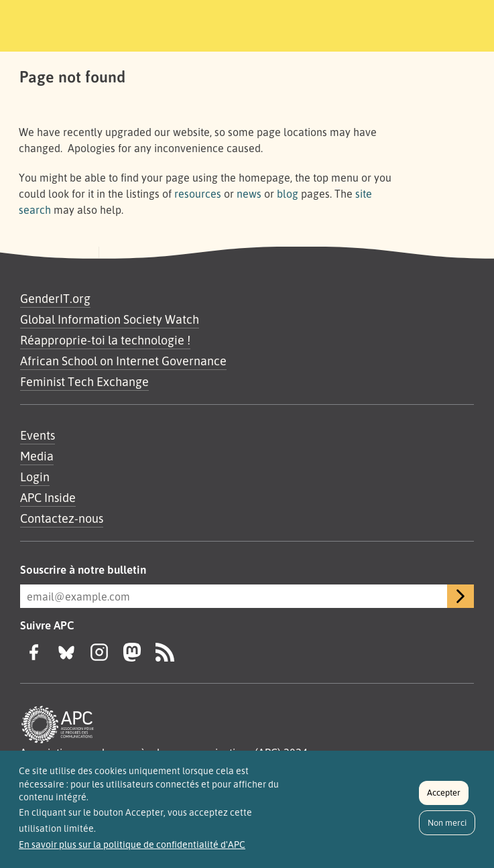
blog (288, 194)
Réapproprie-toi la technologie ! (105, 340)
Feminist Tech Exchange (84, 381)
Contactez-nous (62, 518)
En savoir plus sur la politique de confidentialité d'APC (132, 851)
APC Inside (48, 497)
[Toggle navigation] (399, 23)
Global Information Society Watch (110, 319)
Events (38, 435)
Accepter (444, 799)
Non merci (447, 828)
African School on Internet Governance (123, 361)
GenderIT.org (55, 298)
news (249, 194)
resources (198, 194)
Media (37, 456)
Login (35, 477)
